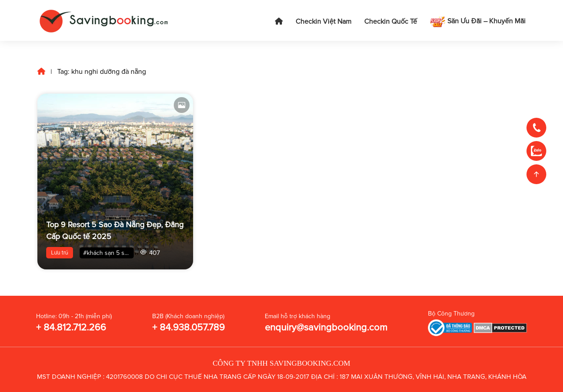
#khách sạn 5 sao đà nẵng (108, 253)
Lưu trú (60, 253)
